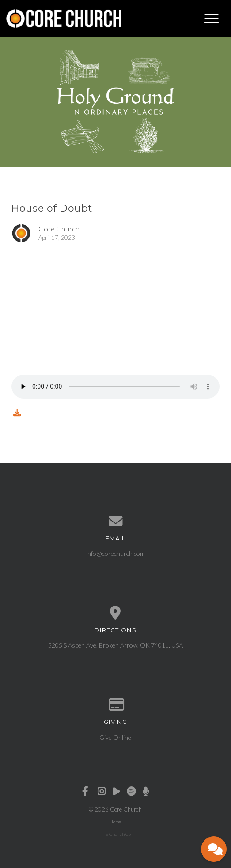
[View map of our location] (115, 613)
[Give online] (115, 705)
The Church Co (115, 834)
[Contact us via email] (115, 522)
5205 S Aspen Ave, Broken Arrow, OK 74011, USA (115, 645)
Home (115, 822)
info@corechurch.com (115, 553)
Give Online (115, 737)
